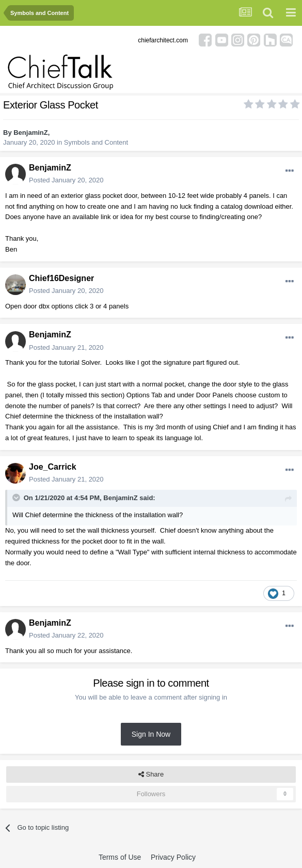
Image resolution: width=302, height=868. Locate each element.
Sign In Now (151, 734)
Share (151, 774)
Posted (66, 180)
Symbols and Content (96, 142)
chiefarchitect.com (163, 40)
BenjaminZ (30, 133)
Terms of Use (120, 857)
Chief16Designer (61, 278)
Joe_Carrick (53, 467)
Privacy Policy (173, 857)
